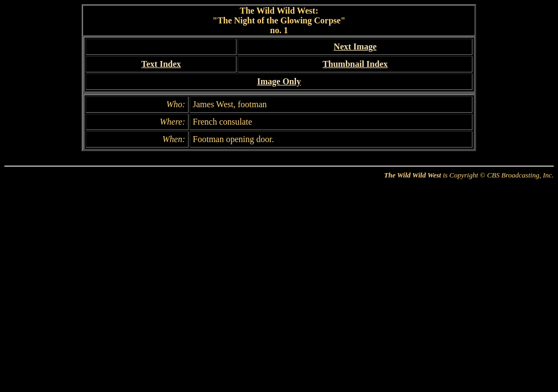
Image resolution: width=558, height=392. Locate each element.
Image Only (279, 81)
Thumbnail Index (355, 64)
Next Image (355, 47)
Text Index (161, 64)
